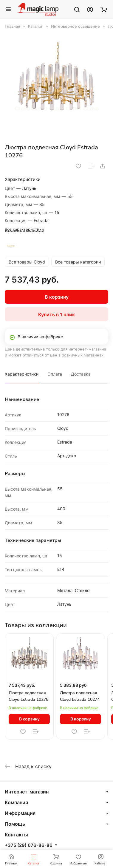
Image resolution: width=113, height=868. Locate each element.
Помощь (15, 824)
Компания (16, 802)
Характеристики (22, 374)
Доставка (81, 374)
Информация (20, 813)
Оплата (55, 374)
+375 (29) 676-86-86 (29, 845)
